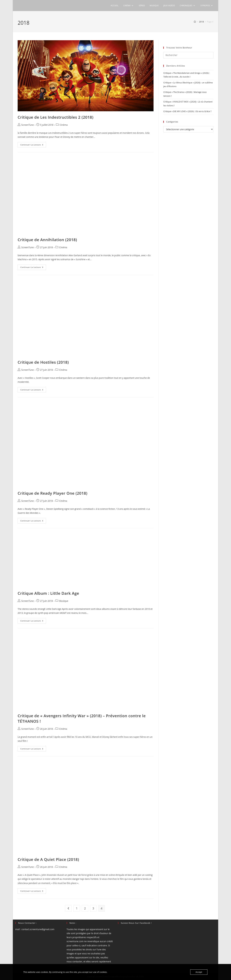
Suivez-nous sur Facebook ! (136, 923)
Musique (64, 601)
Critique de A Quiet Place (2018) (48, 859)
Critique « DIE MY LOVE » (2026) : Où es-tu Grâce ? (187, 111)
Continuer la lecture (33, 145)
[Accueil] (195, 22)
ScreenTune (28, 125)
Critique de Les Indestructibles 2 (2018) (56, 117)
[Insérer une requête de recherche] (188, 55)
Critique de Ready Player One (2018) (53, 493)
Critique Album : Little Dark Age (48, 593)
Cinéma (64, 125)
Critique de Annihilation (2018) (47, 240)
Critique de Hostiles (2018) (43, 362)
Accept (199, 972)
